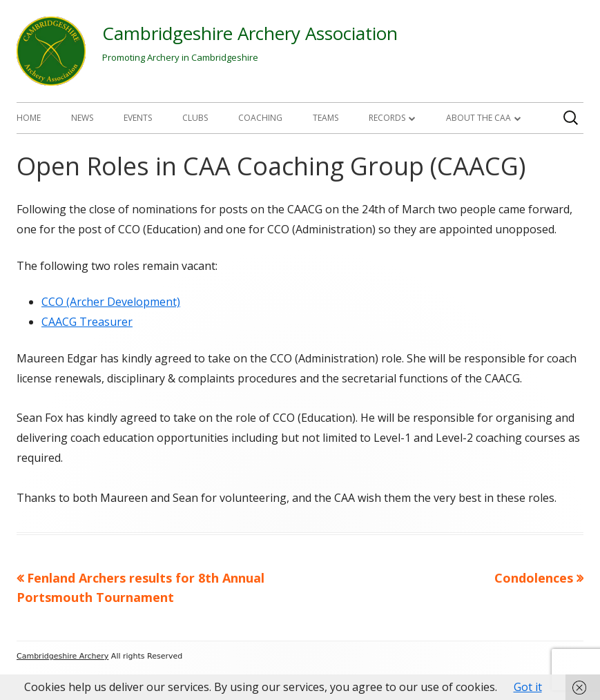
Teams (326, 118)
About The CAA (478, 118)
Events (138, 118)
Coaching (260, 118)
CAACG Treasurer (87, 322)
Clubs (195, 118)
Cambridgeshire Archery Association (250, 33)
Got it (528, 687)
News (82, 118)
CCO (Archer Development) (111, 302)
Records (387, 118)
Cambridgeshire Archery (62, 656)
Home (29, 118)
